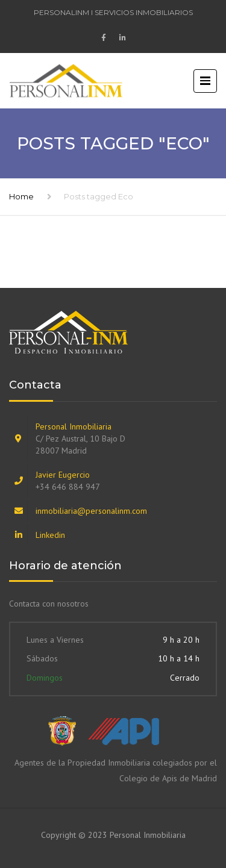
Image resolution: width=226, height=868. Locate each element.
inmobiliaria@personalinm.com (91, 511)
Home (21, 196)
